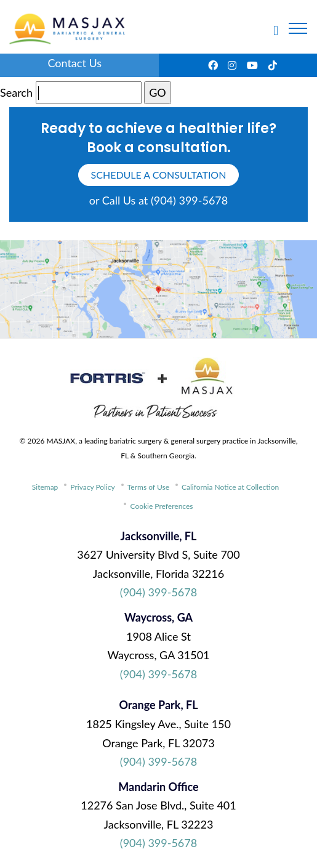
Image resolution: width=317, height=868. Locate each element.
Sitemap (45, 487)
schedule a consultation (159, 175)
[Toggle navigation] (298, 28)
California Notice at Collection (230, 487)
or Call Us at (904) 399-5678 (158, 200)
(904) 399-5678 (158, 592)
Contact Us (74, 63)
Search (16, 92)
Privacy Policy (92, 487)
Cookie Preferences (161, 506)
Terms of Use (148, 487)
